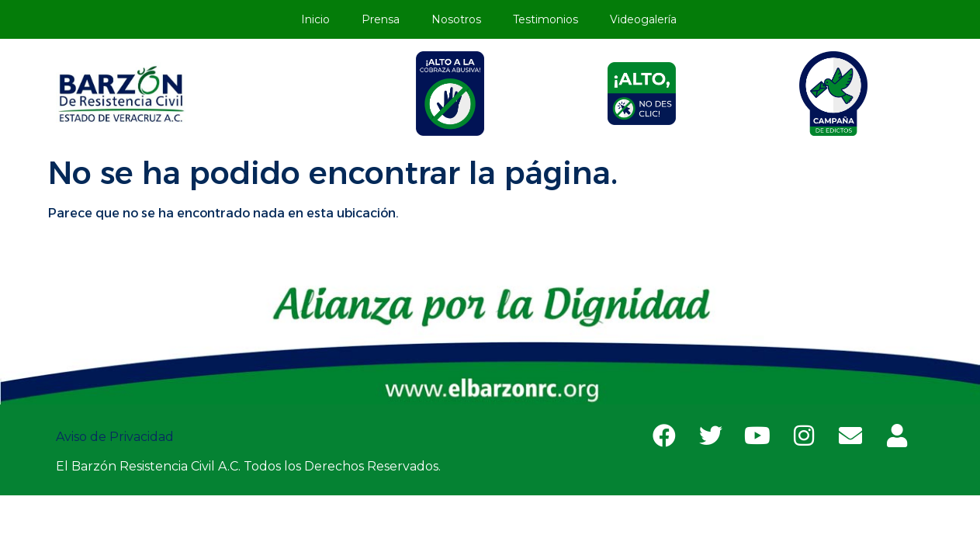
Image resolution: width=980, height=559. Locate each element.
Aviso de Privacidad (116, 437)
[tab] (450, 94)
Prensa (381, 19)
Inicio (315, 19)
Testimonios (545, 19)
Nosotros (456, 19)
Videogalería (643, 19)
